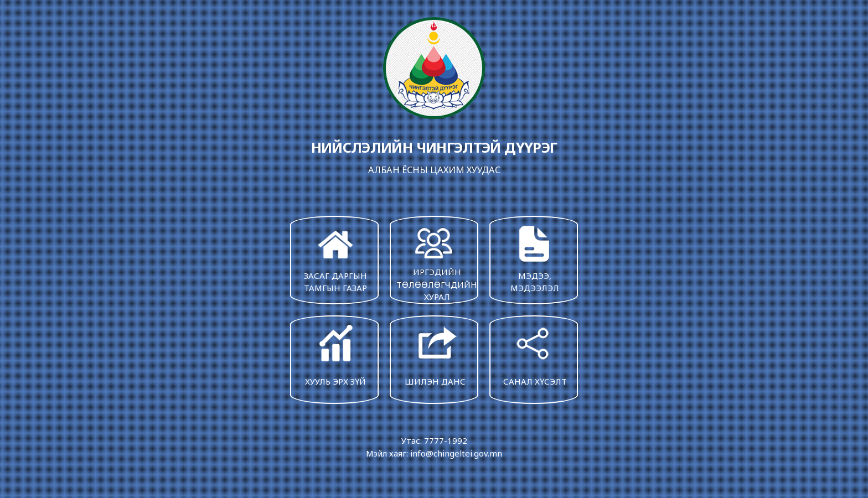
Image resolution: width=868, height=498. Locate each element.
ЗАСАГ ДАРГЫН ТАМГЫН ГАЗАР (335, 258)
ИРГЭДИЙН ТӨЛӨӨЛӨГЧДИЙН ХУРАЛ (437, 262)
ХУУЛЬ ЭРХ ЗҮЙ (335, 354)
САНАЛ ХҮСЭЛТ (535, 354)
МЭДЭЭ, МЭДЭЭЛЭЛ (535, 258)
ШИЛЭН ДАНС (435, 354)
